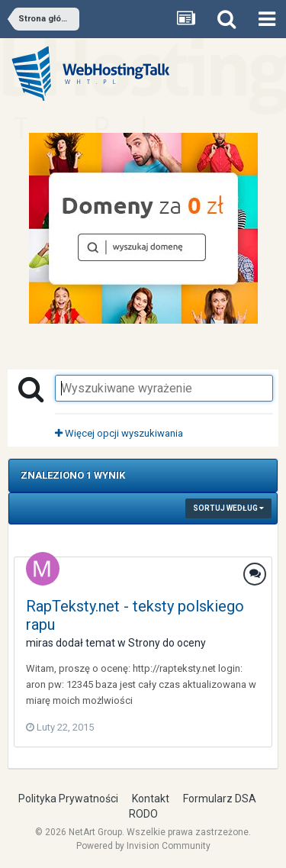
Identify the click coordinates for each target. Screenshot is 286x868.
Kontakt (151, 799)
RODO (143, 814)
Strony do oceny (167, 643)
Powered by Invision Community (143, 846)
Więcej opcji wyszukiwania (119, 433)
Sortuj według (228, 508)
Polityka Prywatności (68, 799)
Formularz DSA (220, 799)
